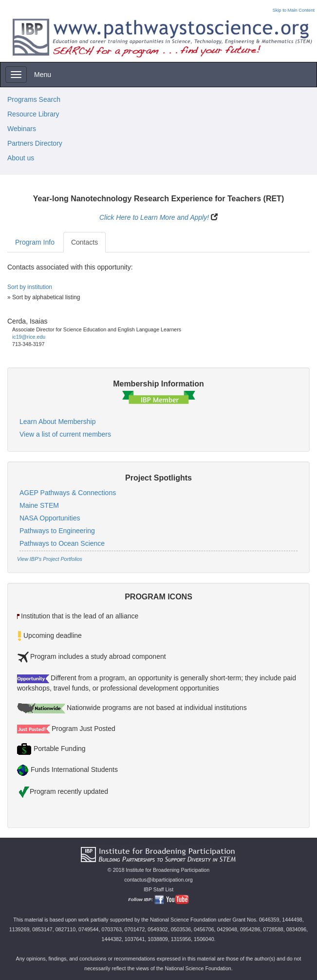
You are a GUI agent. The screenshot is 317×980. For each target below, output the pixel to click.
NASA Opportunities (50, 518)
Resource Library (33, 114)
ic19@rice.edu (29, 337)
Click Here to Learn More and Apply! (154, 217)
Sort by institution (30, 287)
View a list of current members (65, 434)
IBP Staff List (158, 889)
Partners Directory (35, 143)
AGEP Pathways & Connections (68, 493)
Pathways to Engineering (57, 531)
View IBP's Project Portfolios (50, 559)
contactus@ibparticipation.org (158, 880)
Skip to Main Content (293, 10)
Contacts (84, 242)
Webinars (22, 129)
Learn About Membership (57, 422)
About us (21, 158)
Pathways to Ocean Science (62, 543)
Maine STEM (39, 505)
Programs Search (34, 99)
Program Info (35, 242)
